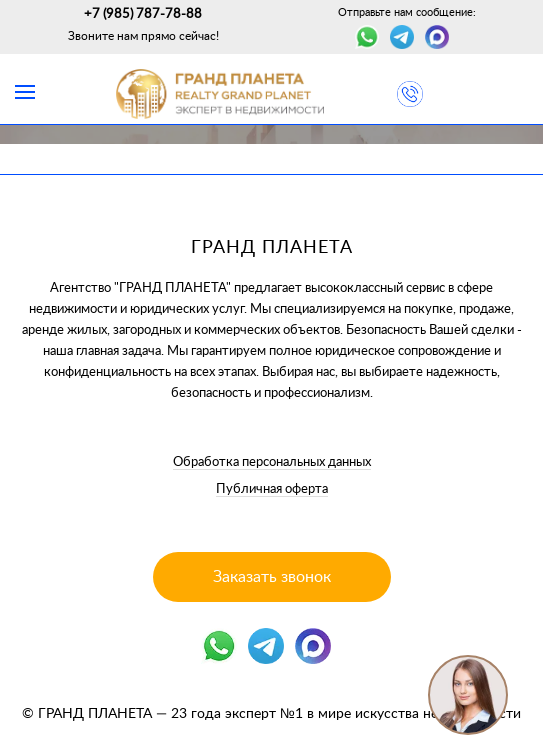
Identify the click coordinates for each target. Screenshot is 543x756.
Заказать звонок (272, 577)
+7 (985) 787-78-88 (143, 14)
